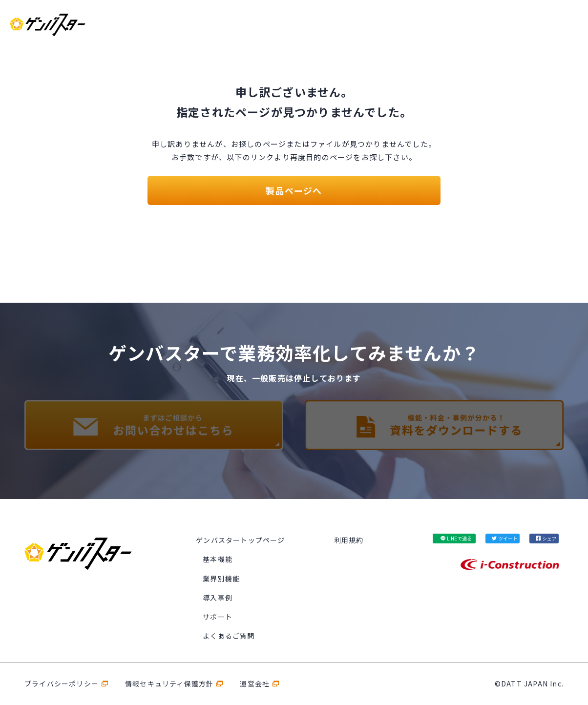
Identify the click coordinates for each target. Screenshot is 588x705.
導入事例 (218, 598)
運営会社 (255, 684)
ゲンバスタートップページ (240, 540)
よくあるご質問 (229, 636)
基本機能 (218, 559)
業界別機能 (221, 579)
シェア (549, 538)
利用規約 (349, 540)
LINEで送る (459, 538)
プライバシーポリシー (62, 684)
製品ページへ (294, 190)
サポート (218, 617)
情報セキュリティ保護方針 (169, 684)
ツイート (508, 538)
